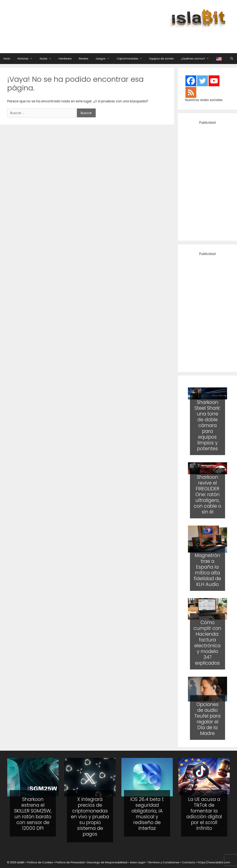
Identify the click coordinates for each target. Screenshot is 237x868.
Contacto (189, 862)
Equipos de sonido (162, 58)
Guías (47, 59)
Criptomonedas (131, 59)
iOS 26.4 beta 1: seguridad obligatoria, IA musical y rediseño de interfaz (147, 814)
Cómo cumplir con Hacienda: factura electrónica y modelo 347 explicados (207, 643)
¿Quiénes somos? (197, 59)
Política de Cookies (40, 862)
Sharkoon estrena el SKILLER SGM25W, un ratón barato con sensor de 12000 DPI (33, 814)
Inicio (7, 58)
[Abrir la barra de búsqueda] (232, 59)
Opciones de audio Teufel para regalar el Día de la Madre (207, 719)
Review (84, 58)
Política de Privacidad (70, 862)
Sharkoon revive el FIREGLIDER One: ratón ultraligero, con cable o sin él (207, 494)
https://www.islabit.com (214, 862)
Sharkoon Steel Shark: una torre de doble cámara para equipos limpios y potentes (207, 425)
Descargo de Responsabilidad (107, 862)
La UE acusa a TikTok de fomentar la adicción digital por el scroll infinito (204, 814)
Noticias (27, 59)
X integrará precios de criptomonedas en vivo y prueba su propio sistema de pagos (90, 817)
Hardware (65, 58)
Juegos (104, 59)
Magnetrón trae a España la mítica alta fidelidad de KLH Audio (207, 570)
